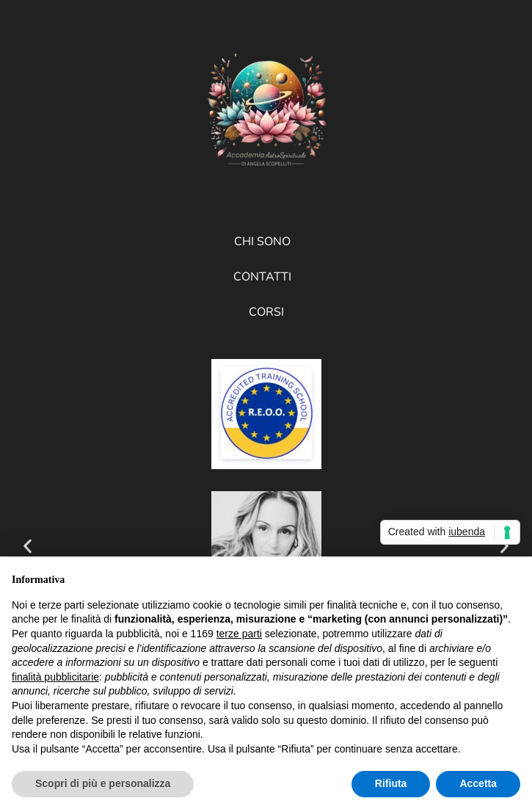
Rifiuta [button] (391, 783)
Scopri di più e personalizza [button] (103, 783)
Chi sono (262, 242)
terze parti (239, 634)
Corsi (266, 312)
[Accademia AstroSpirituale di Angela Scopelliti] (266, 113)
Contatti (262, 277)
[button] (28, 547)
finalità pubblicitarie (55, 677)
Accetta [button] (478, 783)
